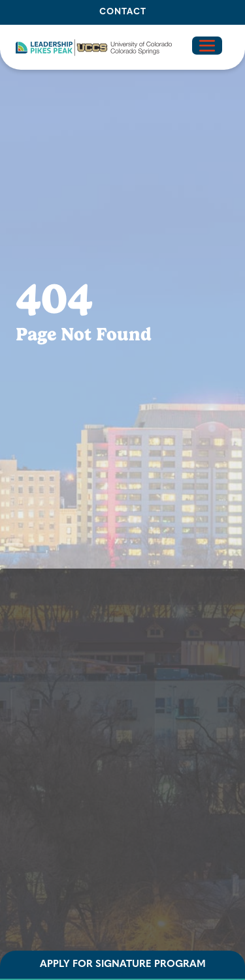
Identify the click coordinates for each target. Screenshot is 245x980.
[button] (94, 48)
